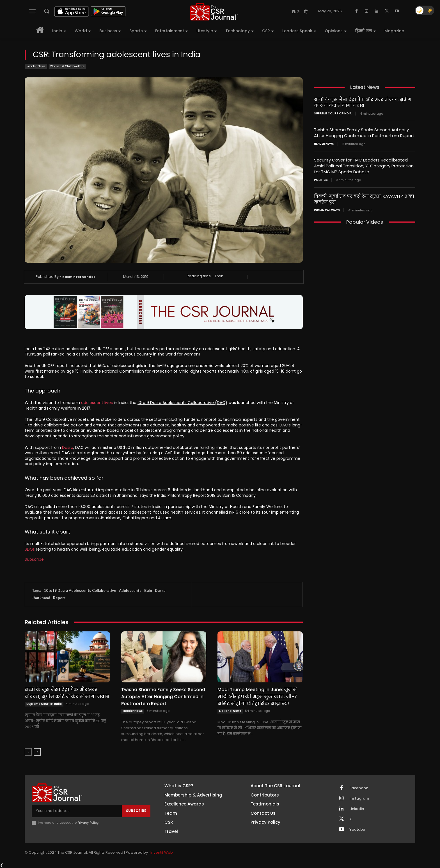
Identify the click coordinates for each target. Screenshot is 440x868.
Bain (148, 590)
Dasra (68, 447)
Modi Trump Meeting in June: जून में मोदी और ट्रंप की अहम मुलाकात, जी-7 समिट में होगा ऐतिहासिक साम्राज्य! (257, 697)
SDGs (30, 549)
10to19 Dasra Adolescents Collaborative (80, 590)
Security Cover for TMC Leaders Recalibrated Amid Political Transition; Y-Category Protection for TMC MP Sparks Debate (364, 166)
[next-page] (37, 752)
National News (230, 711)
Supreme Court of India (44, 704)
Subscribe (34, 559)
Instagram (359, 798)
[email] (77, 811)
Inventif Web (162, 852)
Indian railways (327, 210)
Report (59, 598)
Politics (321, 180)
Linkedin (357, 809)
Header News (36, 67)
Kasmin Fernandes (79, 277)
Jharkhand (41, 598)
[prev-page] (28, 752)
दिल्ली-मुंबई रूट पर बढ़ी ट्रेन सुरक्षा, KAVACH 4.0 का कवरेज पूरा (364, 199)
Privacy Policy (88, 823)
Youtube (357, 830)
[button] (47, 11)
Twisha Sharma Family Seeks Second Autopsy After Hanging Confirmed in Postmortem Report (163, 697)
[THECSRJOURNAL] (214, 12)
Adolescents (130, 590)
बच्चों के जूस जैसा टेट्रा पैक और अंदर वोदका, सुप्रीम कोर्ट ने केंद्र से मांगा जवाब (67, 693)
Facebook (359, 788)
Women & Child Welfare (67, 67)
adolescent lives (97, 403)
